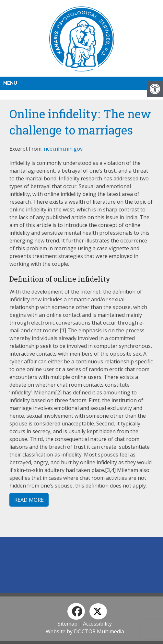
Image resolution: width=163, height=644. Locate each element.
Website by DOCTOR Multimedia (85, 631)
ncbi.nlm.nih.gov (63, 149)
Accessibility (97, 624)
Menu (10, 83)
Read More (29, 500)
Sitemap (68, 624)
